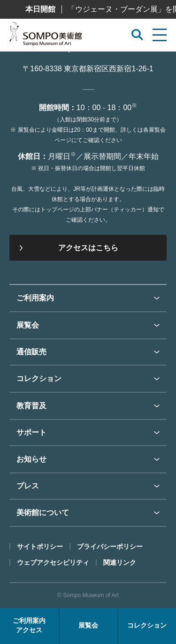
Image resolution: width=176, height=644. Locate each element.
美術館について (43, 513)
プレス (28, 486)
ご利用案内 (35, 298)
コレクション (39, 378)
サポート (31, 432)
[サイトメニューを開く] (160, 35)
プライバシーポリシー (110, 547)
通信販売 (31, 352)
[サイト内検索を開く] (137, 35)
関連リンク (120, 562)
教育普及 (31, 406)
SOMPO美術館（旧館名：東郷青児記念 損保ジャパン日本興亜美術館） (46, 37)
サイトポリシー (40, 547)
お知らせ (31, 459)
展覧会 (28, 325)
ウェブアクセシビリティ (53, 562)
